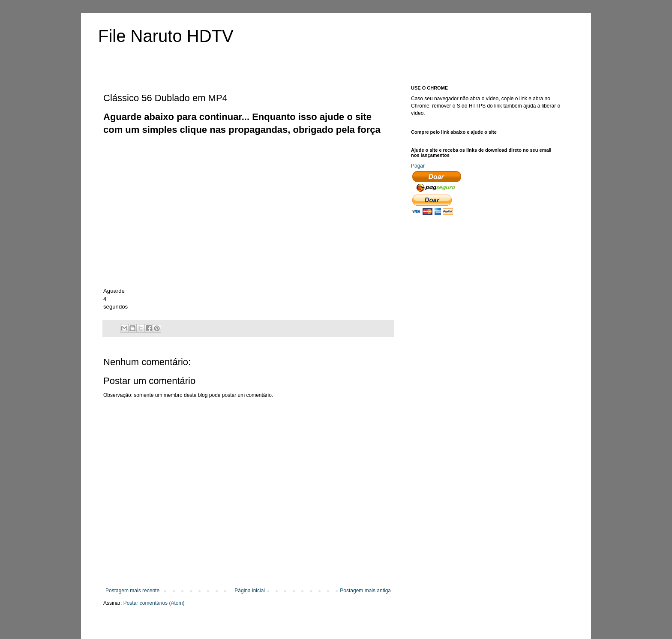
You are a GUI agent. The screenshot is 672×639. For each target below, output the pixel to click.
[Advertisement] (259, 156)
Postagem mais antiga (365, 591)
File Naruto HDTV (166, 36)
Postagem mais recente (132, 591)
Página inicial (250, 591)
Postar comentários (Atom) (154, 603)
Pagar (418, 166)
